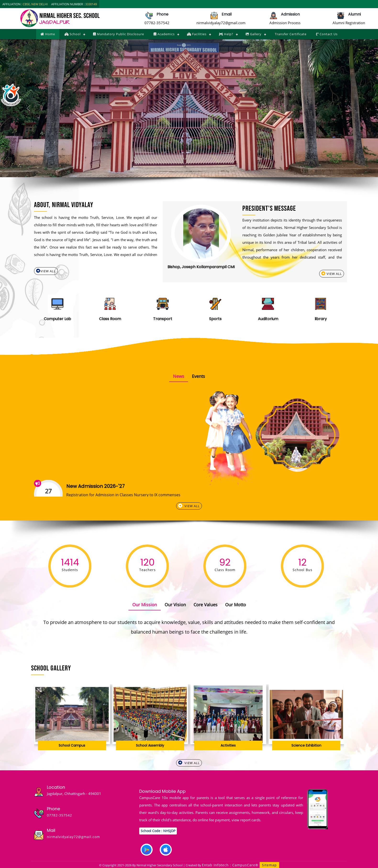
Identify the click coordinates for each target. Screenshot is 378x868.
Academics (164, 34)
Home (48, 34)
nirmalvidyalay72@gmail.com (221, 23)
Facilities (197, 34)
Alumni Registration (349, 23)
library (321, 319)
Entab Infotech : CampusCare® (231, 865)
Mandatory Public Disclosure (119, 34)
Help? (226, 34)
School (73, 34)
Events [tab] (198, 376)
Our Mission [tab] (145, 605)
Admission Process (285, 23)
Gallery (254, 34)
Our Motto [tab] (236, 605)
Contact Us (327, 34)
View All (46, 271)
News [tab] (179, 376)
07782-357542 (157, 23)
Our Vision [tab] (175, 605)
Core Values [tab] (206, 605)
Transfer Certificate (290, 34)
